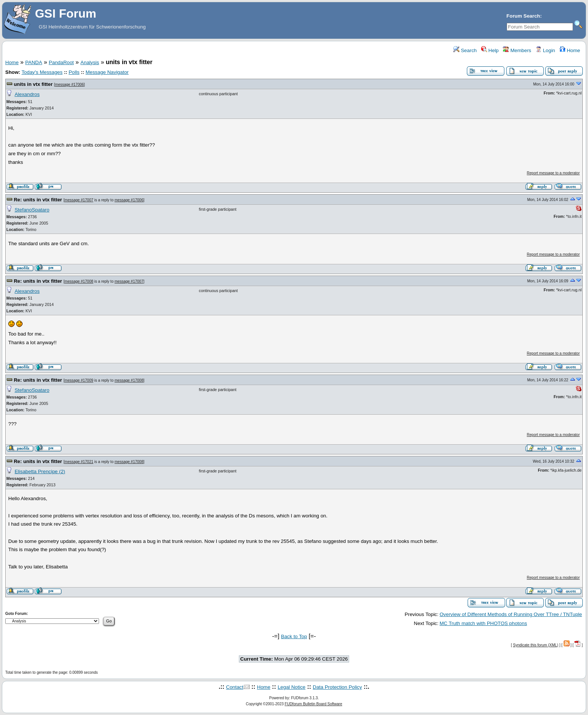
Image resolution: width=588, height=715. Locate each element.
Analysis (90, 62)
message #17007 (79, 200)
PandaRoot (61, 62)
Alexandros (27, 94)
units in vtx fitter (33, 84)
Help (490, 50)
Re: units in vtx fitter (38, 200)
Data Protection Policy (337, 687)
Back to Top (294, 636)
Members (517, 50)
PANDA (34, 62)
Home (570, 50)
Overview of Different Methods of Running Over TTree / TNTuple (511, 614)
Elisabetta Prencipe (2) (40, 471)
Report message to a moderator (553, 173)
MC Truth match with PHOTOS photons (483, 623)
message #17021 (79, 462)
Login (545, 50)
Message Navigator (107, 72)
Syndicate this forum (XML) (536, 645)
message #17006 (70, 85)
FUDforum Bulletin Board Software (313, 704)
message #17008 (79, 281)
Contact (235, 687)
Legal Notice (291, 687)
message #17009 (79, 380)
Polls (74, 72)
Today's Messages (42, 72)
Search (465, 50)
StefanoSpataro (32, 210)
